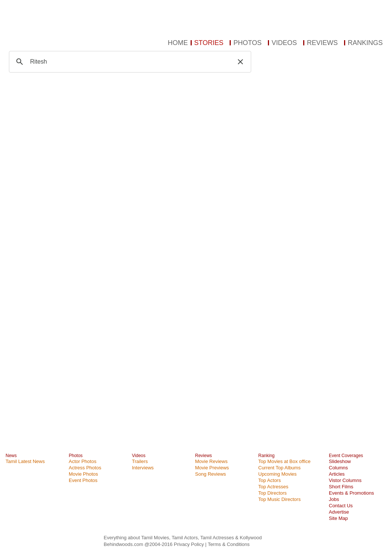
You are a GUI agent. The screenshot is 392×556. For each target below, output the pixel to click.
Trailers (140, 461)
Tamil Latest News (25, 461)
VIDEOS (284, 43)
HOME (178, 43)
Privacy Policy (190, 544)
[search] (129, 62)
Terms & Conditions (229, 544)
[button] (240, 62)
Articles (337, 474)
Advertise (339, 512)
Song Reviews (210, 474)
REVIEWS (322, 43)
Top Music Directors (279, 499)
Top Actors (270, 480)
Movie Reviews (211, 461)
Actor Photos (82, 461)
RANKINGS (365, 43)
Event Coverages (346, 456)
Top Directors (273, 493)
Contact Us (341, 506)
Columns (338, 468)
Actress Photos (85, 468)
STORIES (209, 43)
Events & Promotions (351, 493)
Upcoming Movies (277, 474)
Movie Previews (212, 468)
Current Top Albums (279, 468)
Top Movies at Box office (284, 461)
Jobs (334, 499)
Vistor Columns (345, 480)
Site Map (338, 518)
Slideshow (340, 461)
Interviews (143, 468)
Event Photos (83, 480)
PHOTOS (247, 43)
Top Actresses (273, 487)
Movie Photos (83, 474)
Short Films (341, 487)
